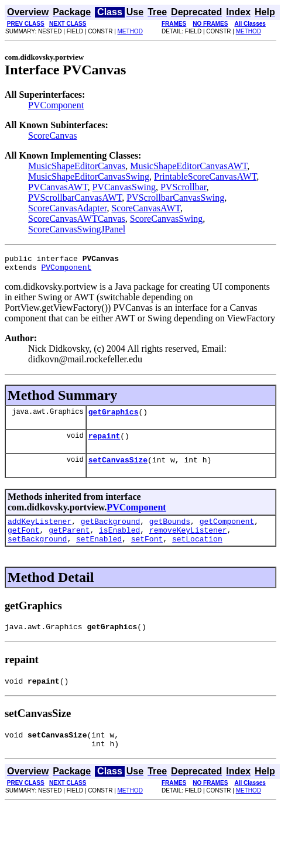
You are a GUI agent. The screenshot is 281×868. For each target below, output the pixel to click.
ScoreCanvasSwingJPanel (77, 229)
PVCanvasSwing (124, 187)
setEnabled (99, 553)
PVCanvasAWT (58, 187)
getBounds (170, 531)
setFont (147, 553)
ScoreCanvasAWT (146, 208)
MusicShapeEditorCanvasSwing (89, 176)
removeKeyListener (188, 542)
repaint (104, 442)
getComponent (227, 531)
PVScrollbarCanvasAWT (75, 198)
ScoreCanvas (53, 135)
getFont (24, 542)
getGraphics (114, 417)
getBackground (110, 531)
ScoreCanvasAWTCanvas (77, 219)
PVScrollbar (183, 187)
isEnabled (119, 542)
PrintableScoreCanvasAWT (205, 176)
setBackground (37, 553)
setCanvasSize (118, 468)
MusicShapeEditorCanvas (77, 166)
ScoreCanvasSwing (166, 219)
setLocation (197, 553)
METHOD (130, 31)
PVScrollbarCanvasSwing (175, 198)
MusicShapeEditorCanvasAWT (189, 166)
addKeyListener (40, 531)
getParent (69, 542)
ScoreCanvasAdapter (67, 208)
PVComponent (56, 105)
